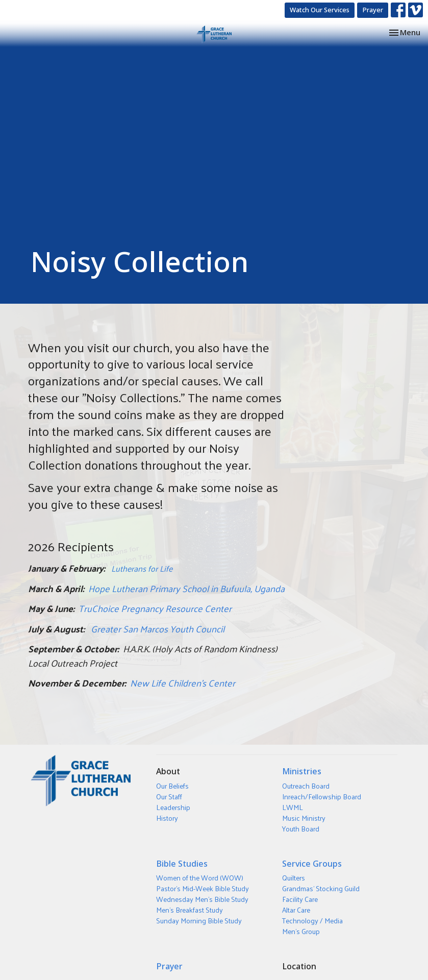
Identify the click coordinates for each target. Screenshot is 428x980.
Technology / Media (312, 921)
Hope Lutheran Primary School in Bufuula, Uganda (186, 588)
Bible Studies (182, 864)
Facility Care (300, 899)
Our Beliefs (172, 786)
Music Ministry (304, 818)
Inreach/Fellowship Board (322, 797)
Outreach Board (306, 786)
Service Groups (312, 864)
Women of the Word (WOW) (200, 878)
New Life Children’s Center (183, 683)
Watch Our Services (320, 10)
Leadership (173, 807)
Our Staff (169, 797)
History (167, 818)
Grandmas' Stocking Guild (321, 888)
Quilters (294, 878)
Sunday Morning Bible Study (199, 921)
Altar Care (296, 910)
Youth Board (301, 829)
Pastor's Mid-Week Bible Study (203, 888)
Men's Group (301, 931)
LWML (293, 807)
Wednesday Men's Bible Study (202, 899)
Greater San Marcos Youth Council (158, 629)
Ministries (302, 771)
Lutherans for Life (142, 568)
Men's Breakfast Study (190, 910)
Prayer (373, 10)
